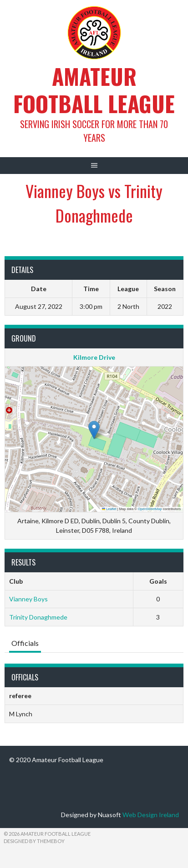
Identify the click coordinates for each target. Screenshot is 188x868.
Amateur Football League (94, 90)
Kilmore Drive (94, 357)
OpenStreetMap (150, 509)
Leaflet (109, 509)
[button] (94, 430)
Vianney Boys (28, 599)
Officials (25, 643)
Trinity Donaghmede (38, 617)
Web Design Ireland (151, 815)
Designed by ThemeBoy (34, 841)
